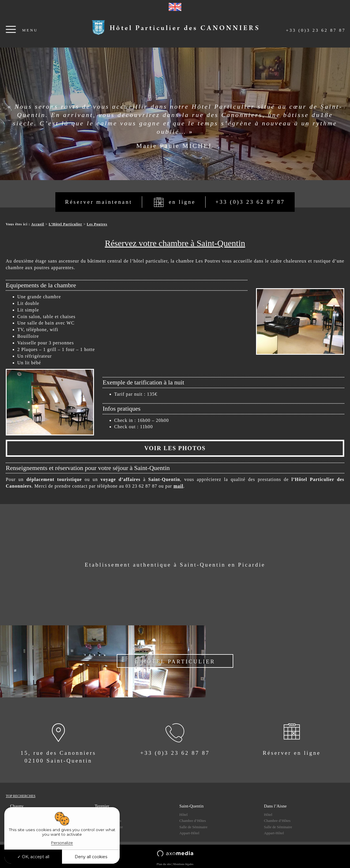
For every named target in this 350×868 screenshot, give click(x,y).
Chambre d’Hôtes (193, 821)
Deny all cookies (91, 857)
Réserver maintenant (99, 202)
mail (178, 486)
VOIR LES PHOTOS (175, 448)
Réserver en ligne (292, 753)
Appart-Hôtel (189, 833)
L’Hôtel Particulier (65, 224)
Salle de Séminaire (193, 827)
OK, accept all (33, 857)
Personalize (62, 843)
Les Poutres (97, 224)
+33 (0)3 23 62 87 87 (316, 30)
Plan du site (164, 864)
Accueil (38, 224)
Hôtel (184, 815)
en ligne (182, 202)
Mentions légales (183, 864)
